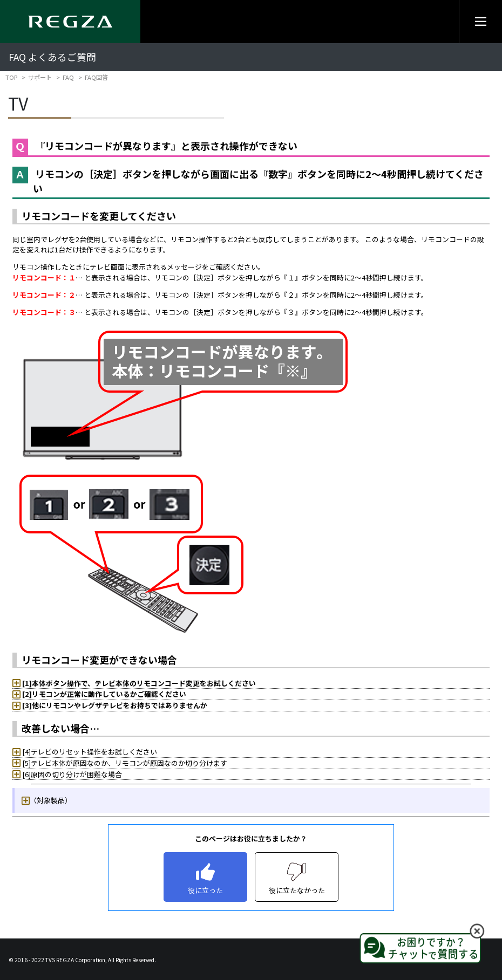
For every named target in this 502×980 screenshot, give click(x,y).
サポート (40, 77)
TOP (11, 77)
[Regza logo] (70, 22)
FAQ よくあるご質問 (52, 57)
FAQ (68, 77)
